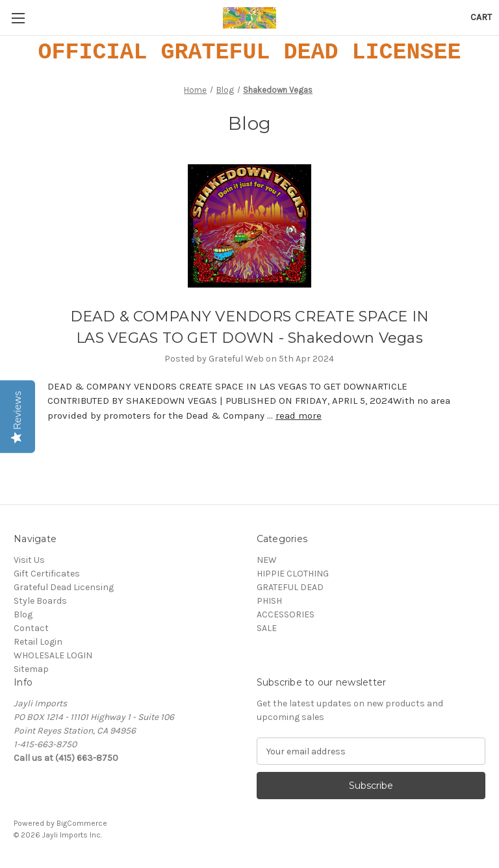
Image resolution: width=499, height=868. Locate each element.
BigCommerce (82, 823)
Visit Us (29, 560)
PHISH (269, 601)
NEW (267, 560)
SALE (267, 628)
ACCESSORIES (286, 614)
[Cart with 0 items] (481, 17)
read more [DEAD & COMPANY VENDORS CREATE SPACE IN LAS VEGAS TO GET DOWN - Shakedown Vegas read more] (299, 415)
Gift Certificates (47, 574)
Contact (31, 628)
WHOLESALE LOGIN (53, 655)
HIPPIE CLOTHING (293, 574)
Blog (23, 614)
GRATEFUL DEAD (290, 587)
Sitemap (31, 669)
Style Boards (40, 601)
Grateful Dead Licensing (64, 587)
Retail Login (38, 642)
